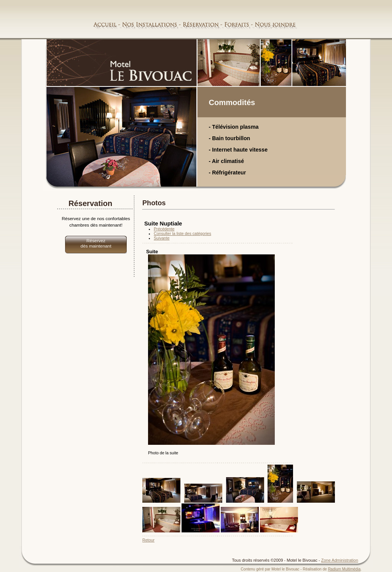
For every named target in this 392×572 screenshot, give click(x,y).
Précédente (164, 229)
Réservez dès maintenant (96, 243)
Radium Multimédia (344, 569)
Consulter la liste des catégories (182, 233)
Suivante (162, 238)
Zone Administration (340, 560)
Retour (148, 540)
